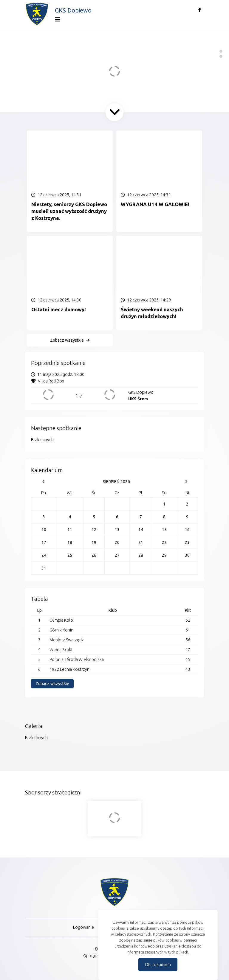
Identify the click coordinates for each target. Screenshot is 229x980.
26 (94, 555)
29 (164, 555)
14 (141, 530)
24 (44, 555)
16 (187, 530)
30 (187, 555)
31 (44, 568)
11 (70, 530)
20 (117, 542)
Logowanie (83, 927)
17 (44, 542)
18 (70, 542)
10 (44, 530)
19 (94, 542)
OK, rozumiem (158, 965)
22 (164, 542)
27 (117, 555)
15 (164, 530)
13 (117, 530)
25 (70, 555)
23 (187, 542)
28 (141, 555)
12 (94, 530)
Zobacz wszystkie (67, 340)
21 (141, 542)
